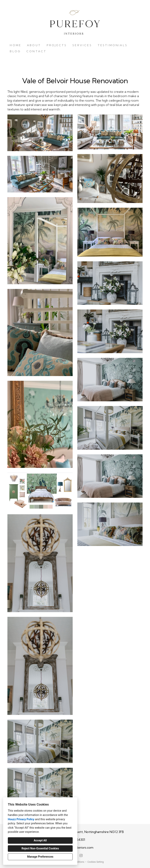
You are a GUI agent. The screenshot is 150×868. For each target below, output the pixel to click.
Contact (36, 51)
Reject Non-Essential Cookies (40, 849)
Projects (57, 45)
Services (82, 45)
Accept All (40, 840)
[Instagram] (81, 856)
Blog (15, 51)
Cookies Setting (96, 862)
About (34, 45)
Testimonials (113, 45)
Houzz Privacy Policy (21, 819)
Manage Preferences (40, 857)
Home (16, 45)
